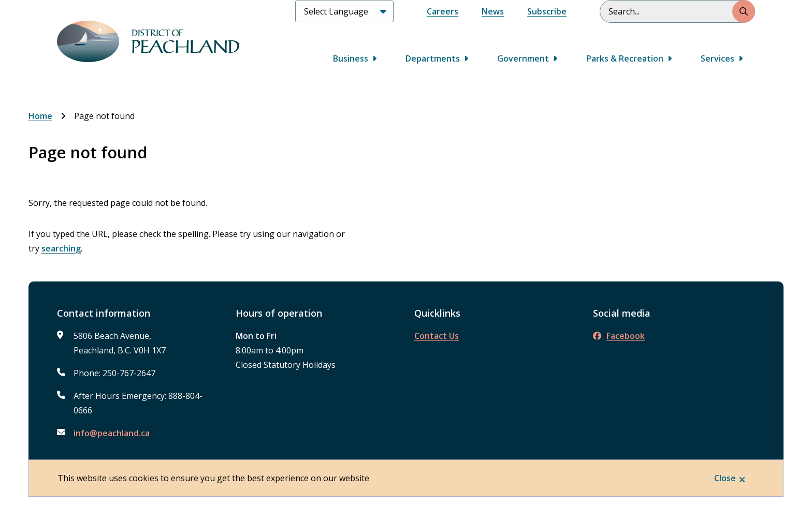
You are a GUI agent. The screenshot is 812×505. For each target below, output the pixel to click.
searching (61, 248)
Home (40, 116)
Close (725, 478)
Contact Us (437, 336)
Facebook (619, 336)
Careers (443, 11)
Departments (433, 58)
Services (717, 58)
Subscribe (547, 11)
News (493, 11)
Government (523, 58)
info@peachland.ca (112, 433)
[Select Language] (344, 11)
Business (351, 58)
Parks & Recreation (625, 58)
